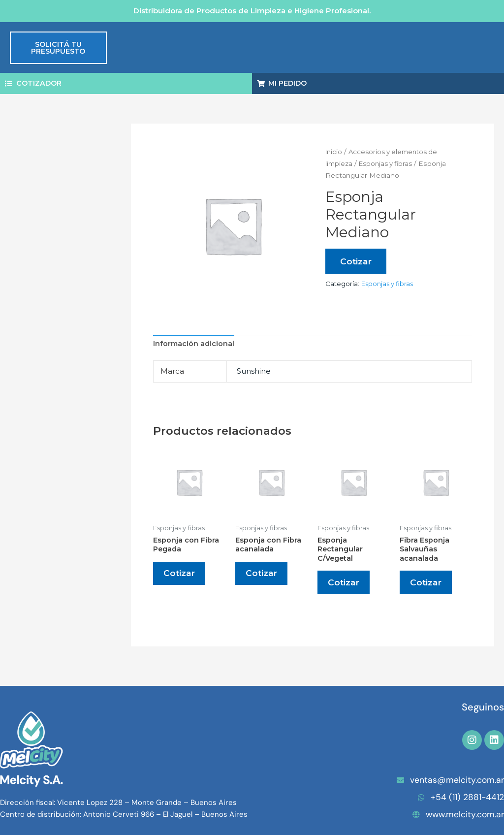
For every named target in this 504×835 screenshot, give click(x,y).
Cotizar (356, 262)
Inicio (334, 152)
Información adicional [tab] (194, 345)
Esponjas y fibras (389, 164)
